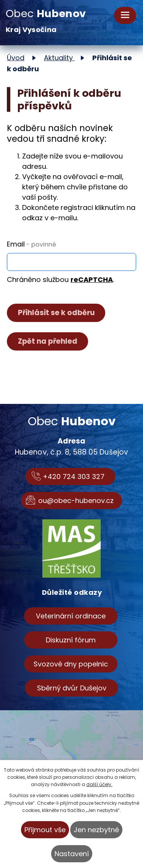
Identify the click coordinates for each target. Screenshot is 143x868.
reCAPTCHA (92, 279)
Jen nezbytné (96, 830)
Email (31, 244)
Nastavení (72, 854)
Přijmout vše (45, 830)
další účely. (99, 784)
